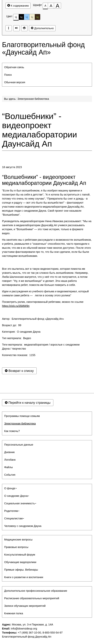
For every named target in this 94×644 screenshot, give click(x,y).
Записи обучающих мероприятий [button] (25, 606)
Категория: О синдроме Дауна (21, 332)
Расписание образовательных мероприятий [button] (32, 598)
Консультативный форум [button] (20, 555)
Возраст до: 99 (12, 325)
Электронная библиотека (33, 99)
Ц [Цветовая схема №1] (16, 18)
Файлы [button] (9, 467)
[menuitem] (47, 67)
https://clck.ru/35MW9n (16, 306)
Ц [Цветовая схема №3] (27, 17)
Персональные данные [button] (19, 445)
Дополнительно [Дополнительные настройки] (42, 28)
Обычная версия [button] (15, 82)
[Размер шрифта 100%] (45, 6)
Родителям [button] (12, 511)
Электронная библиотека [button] (20, 424)
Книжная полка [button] (14, 613)
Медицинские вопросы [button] (18, 540)
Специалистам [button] (14, 518)
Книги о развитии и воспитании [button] (24, 577)
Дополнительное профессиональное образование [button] (36, 591)
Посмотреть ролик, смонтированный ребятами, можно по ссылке (43, 304)
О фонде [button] (10, 488)
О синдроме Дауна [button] (17, 496)
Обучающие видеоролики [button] (20, 562)
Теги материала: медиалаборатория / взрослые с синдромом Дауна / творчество (41, 347)
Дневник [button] (9, 452)
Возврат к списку (19, 371)
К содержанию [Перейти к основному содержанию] (18, 6)
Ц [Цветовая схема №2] (21, 17)
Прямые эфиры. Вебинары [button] (21, 570)
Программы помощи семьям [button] (22, 416)
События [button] (10, 475)
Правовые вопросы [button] (16, 547)
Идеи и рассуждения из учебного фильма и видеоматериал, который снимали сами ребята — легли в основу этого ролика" (45, 293)
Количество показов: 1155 (19, 355)
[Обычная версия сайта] (24, 28)
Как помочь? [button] (12, 431)
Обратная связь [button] (14, 67)
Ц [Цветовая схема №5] (37, 17)
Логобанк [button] (10, 460)
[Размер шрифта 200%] (57, 6)
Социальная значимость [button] (20, 503)
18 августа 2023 (12, 167)
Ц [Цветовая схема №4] (32, 17)
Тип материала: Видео (17, 338)
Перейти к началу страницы (28, 403)
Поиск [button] (8, 75)
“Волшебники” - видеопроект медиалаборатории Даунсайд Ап (40, 130)
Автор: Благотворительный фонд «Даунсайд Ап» (33, 319)
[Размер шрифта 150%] (51, 6)
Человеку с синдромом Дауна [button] (23, 526)
